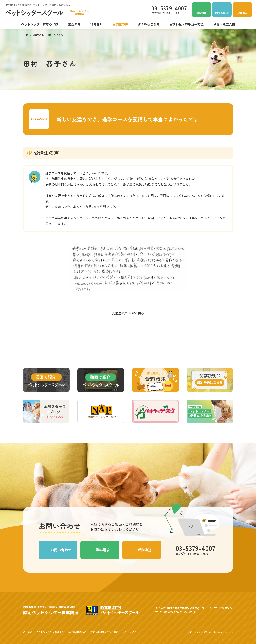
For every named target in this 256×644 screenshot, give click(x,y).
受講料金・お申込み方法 (187, 24)
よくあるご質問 (149, 24)
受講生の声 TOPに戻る (128, 313)
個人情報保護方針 (77, 631)
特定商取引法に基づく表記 (104, 631)
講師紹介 (97, 24)
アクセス (28, 631)
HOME (26, 35)
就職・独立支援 (224, 24)
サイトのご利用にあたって (50, 631)
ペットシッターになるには (40, 24)
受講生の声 (120, 24)
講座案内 (74, 24)
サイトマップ (129, 631)
